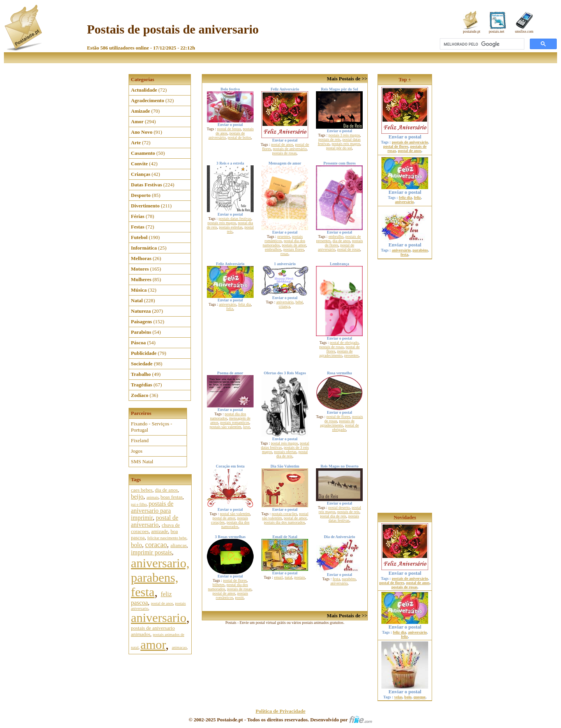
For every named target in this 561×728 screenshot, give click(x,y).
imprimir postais (151, 552)
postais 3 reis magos (344, 135)
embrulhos (273, 249)
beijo (137, 497)
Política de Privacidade (280, 711)
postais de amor (294, 245)
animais (153, 497)
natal (288, 577)
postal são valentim (235, 514)
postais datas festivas (235, 219)
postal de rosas (348, 249)
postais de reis (329, 139)
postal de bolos (239, 137)
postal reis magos (284, 443)
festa (336, 579)
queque (419, 697)
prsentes (284, 236)
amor (153, 645)
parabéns (349, 579)
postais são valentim (225, 427)
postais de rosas (285, 153)
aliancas (178, 545)
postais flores (294, 249)
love (246, 427)
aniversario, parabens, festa (160, 577)
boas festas (172, 497)
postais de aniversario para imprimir (152, 511)
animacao (179, 647)
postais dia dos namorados (236, 524)
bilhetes (218, 585)
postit (239, 598)
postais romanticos (235, 422)
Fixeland (140, 440)
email (278, 577)
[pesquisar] (481, 44)
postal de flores (338, 417)
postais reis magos (346, 144)
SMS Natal (142, 461)
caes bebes (142, 490)
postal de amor (224, 518)
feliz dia (244, 304)
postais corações (284, 514)
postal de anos (162, 603)
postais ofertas (286, 452)
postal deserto (339, 507)
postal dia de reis (292, 454)
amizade (160, 531)
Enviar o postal (405, 134)
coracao (156, 545)
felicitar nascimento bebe (167, 538)
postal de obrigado (344, 343)
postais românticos (232, 595)
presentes (351, 355)
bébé (299, 302)
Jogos (137, 451)
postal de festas (229, 129)
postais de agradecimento (336, 353)
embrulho (336, 236)
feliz (230, 309)
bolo (136, 545)
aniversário (228, 304)
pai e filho (139, 504)
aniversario (159, 618)
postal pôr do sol (339, 148)
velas (398, 697)
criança (284, 306)
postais (300, 577)
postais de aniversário (290, 149)
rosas (285, 254)
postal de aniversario (155, 521)
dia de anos (166, 490)
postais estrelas (231, 227)
